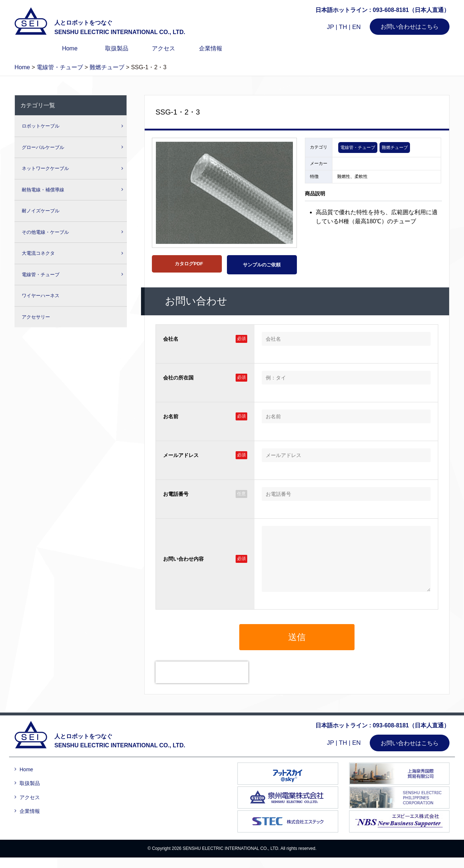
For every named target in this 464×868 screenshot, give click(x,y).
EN (356, 27)
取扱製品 (117, 48)
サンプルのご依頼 (262, 265)
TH (343, 27)
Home (70, 48)
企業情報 (211, 48)
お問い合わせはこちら (410, 27)
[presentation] (202, 683)
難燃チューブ (395, 148)
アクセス (163, 48)
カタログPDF (188, 264)
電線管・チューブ (358, 148)
